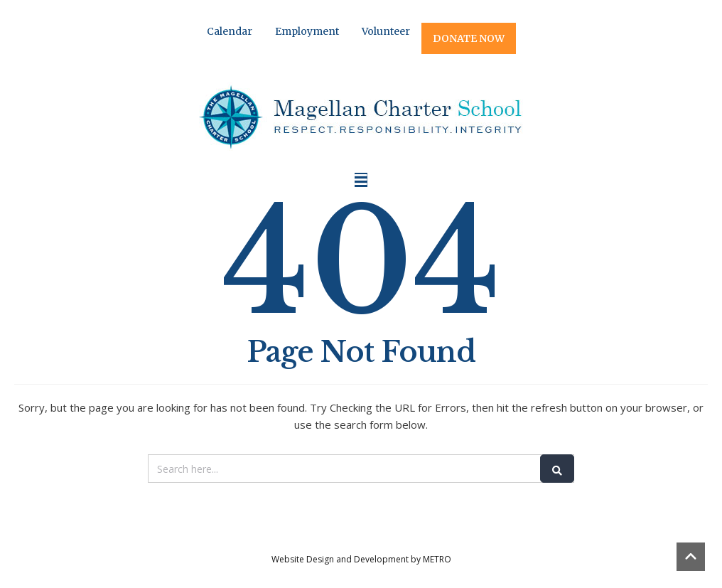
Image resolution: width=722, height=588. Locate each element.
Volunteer (386, 31)
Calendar (230, 31)
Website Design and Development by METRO (361, 559)
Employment (307, 31)
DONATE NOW (469, 38)
